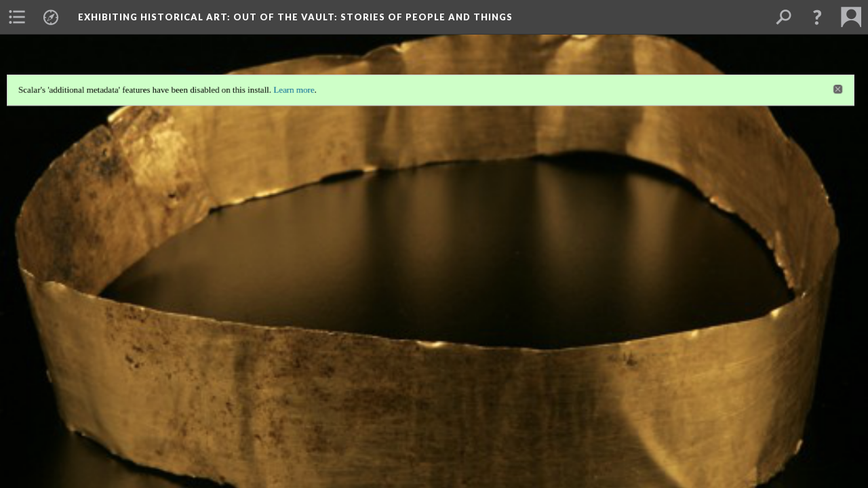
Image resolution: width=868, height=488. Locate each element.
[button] (817, 17)
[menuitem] (17, 17)
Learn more (293, 88)
